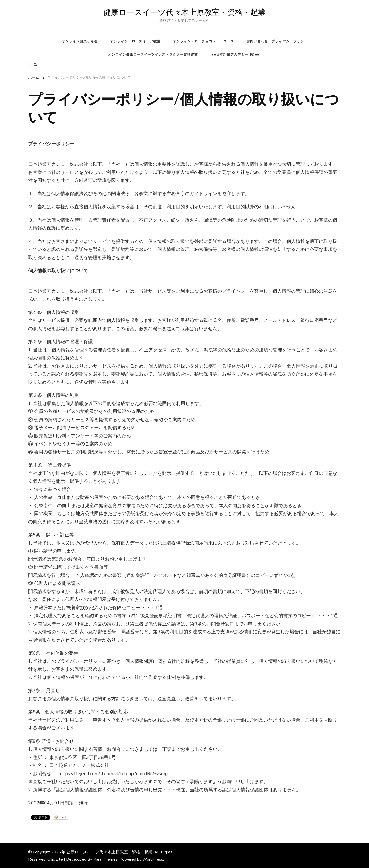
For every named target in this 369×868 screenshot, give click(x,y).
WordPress (153, 859)
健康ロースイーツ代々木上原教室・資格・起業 (184, 13)
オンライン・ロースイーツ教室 (135, 41)
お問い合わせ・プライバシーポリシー (277, 41)
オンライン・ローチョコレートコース (203, 41)
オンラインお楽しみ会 (80, 41)
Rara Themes (105, 859)
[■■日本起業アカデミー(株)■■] (236, 55)
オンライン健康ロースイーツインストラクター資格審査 (153, 55)
